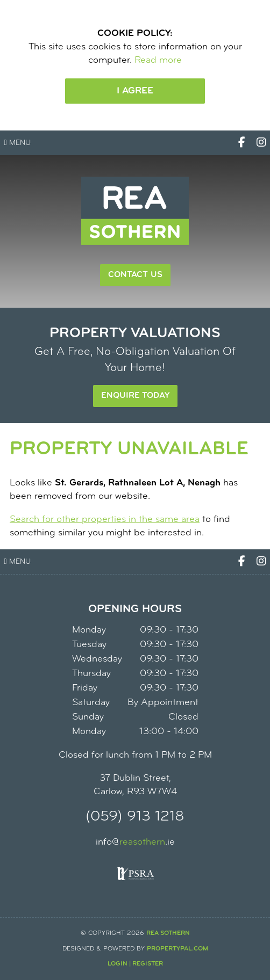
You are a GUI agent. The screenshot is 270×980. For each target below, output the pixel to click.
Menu (17, 143)
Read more (158, 60)
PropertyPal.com (177, 949)
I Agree (135, 91)
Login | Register (135, 964)
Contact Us (135, 275)
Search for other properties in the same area (105, 520)
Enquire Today (135, 396)
